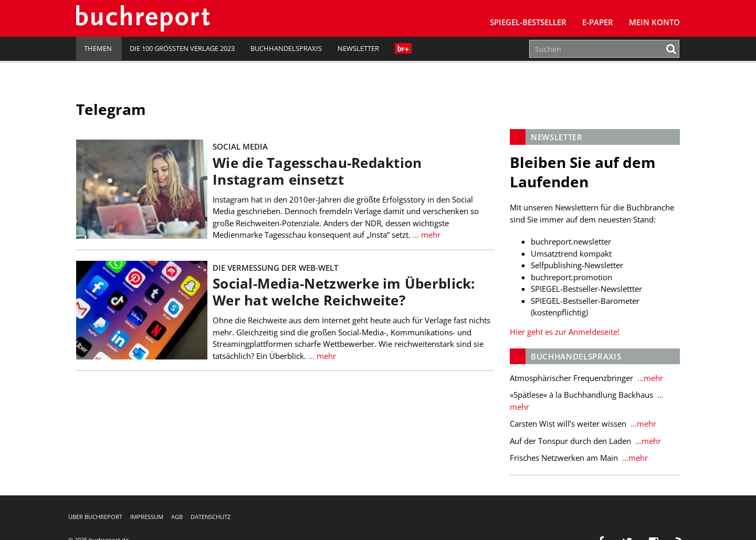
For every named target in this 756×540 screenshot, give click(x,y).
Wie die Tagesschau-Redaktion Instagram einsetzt (317, 171)
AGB (177, 517)
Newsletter (358, 48)
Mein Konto (654, 22)
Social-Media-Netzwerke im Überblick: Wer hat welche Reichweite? (344, 292)
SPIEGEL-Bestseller (528, 22)
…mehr (649, 378)
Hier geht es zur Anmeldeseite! (565, 332)
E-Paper (598, 22)
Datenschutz (211, 517)
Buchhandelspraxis (286, 48)
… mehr (426, 235)
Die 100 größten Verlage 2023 (182, 48)
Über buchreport (95, 517)
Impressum (147, 517)
